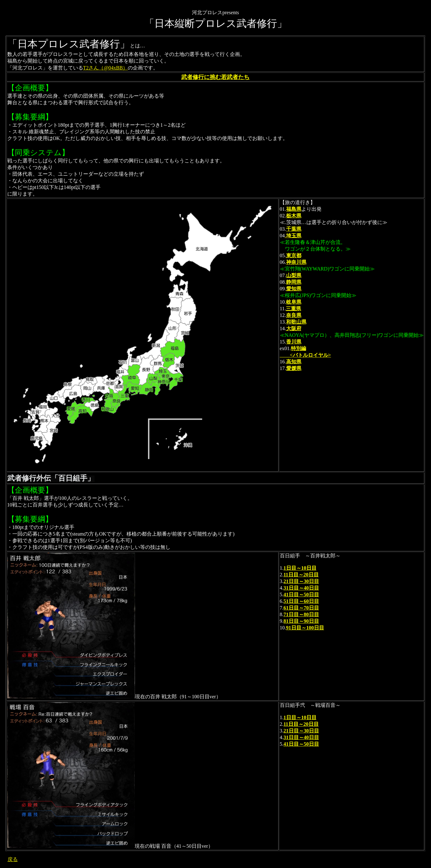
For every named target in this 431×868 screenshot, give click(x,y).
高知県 (294, 362)
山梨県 (294, 275)
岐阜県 (294, 302)
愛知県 (294, 289)
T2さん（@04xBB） (106, 68)
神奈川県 (296, 262)
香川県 (294, 342)
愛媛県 (294, 368)
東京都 (294, 255)
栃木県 (294, 216)
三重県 (293, 309)
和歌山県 (296, 322)
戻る (13, 859)
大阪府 (294, 328)
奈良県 (294, 315)
